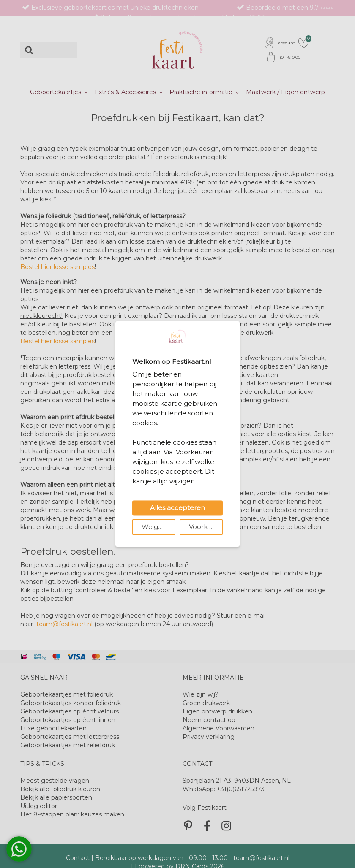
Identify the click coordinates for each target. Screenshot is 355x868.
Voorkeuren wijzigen (206, 527)
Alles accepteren (177, 508)
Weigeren (157, 527)
